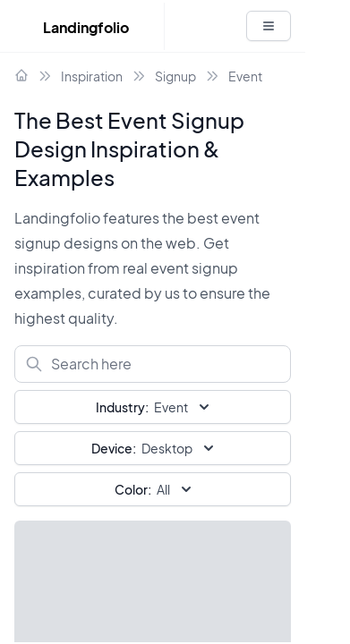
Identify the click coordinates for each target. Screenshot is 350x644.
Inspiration (92, 76)
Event (245, 76)
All (155, 489)
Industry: (122, 407)
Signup (175, 76)
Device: (114, 448)
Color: (133, 489)
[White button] (269, 26)
